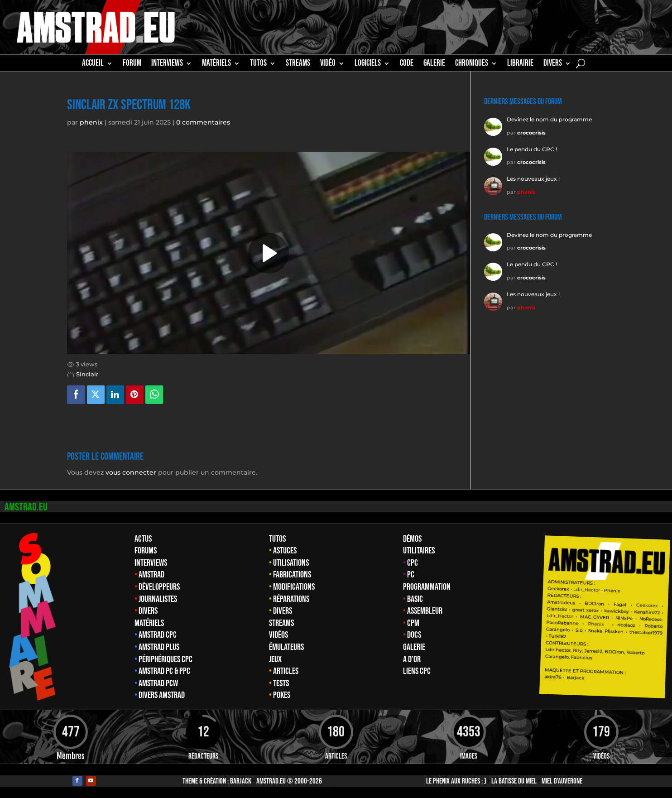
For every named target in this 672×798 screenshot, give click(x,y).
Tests (281, 683)
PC (411, 575)
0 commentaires (203, 122)
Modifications (294, 587)
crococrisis (531, 133)
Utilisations (291, 563)
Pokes (282, 695)
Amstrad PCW (158, 683)
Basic (415, 599)
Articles (286, 671)
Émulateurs (286, 647)
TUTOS (258, 64)
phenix (91, 122)
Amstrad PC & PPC (164, 671)
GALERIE (434, 64)
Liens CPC (417, 671)
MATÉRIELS (216, 64)
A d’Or (412, 659)
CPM (413, 623)
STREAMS (298, 64)
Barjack (241, 781)
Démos (412, 539)
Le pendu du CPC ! (532, 149)
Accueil (93, 64)
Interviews (151, 563)
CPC (413, 563)
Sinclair (87, 374)
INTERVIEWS (167, 64)
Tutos (277, 539)
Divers (553, 64)
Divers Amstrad (162, 695)
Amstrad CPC (158, 635)
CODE (407, 64)
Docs (414, 635)
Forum (132, 64)
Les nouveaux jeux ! (533, 179)
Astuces (285, 551)
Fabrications (292, 575)
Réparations (291, 599)
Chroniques (472, 64)
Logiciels (368, 64)
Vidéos (278, 635)
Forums (146, 551)
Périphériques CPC (166, 659)
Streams (281, 623)
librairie (520, 64)
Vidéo (328, 64)
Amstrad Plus (159, 647)
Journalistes (158, 599)
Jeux (275, 659)
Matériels (149, 623)
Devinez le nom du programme (549, 119)
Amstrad (151, 575)
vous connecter (131, 472)
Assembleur (425, 611)
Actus (143, 539)
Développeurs (159, 587)
